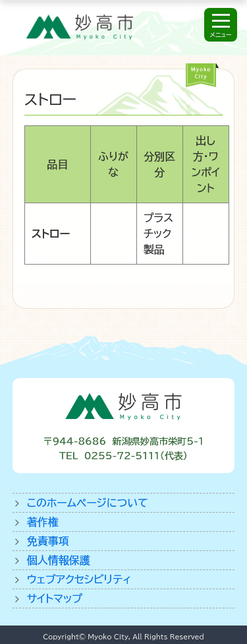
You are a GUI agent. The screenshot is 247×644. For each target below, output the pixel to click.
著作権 (43, 522)
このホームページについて (88, 503)
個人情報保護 (59, 560)
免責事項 (48, 541)
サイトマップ (55, 598)
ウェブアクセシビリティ (79, 579)
